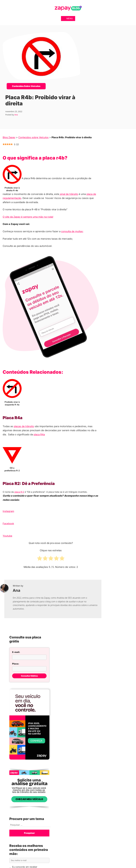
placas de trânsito (24, 426)
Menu (68, 18)
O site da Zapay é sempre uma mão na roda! (28, 217)
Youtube (7, 536)
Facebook (8, 524)
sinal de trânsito (69, 194)
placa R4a (39, 434)
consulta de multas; (72, 231)
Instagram (8, 511)
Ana (16, 115)
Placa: (16, 664)
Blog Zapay (9, 137)
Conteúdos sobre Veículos (26, 86)
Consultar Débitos (29, 676)
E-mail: (16, 652)
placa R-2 (19, 492)
